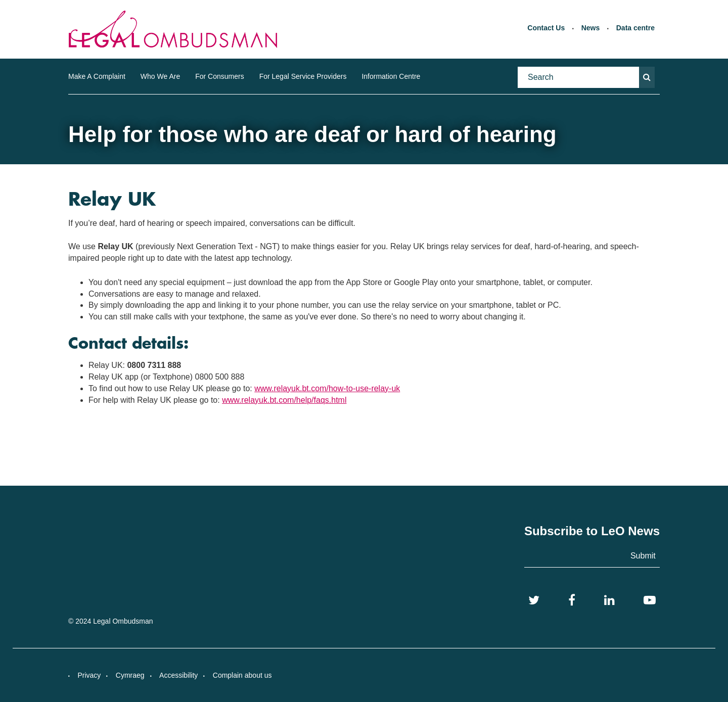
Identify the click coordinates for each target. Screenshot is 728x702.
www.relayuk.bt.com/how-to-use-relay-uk (327, 388)
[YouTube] (650, 600)
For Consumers (219, 76)
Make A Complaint (97, 76)
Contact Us (546, 28)
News (591, 28)
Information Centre (391, 76)
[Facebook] (572, 600)
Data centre (635, 28)
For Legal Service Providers (303, 76)
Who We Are (160, 76)
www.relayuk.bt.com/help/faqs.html (284, 400)
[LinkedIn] (609, 600)
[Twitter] (534, 600)
